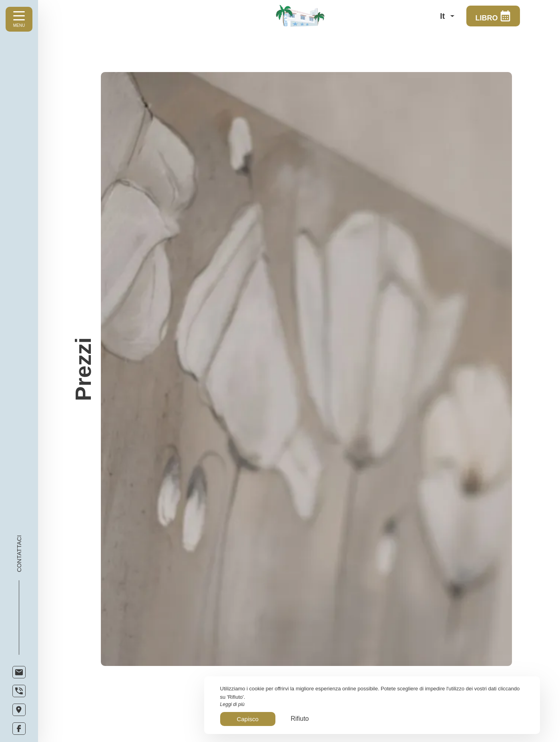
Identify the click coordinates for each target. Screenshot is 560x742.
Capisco (248, 719)
